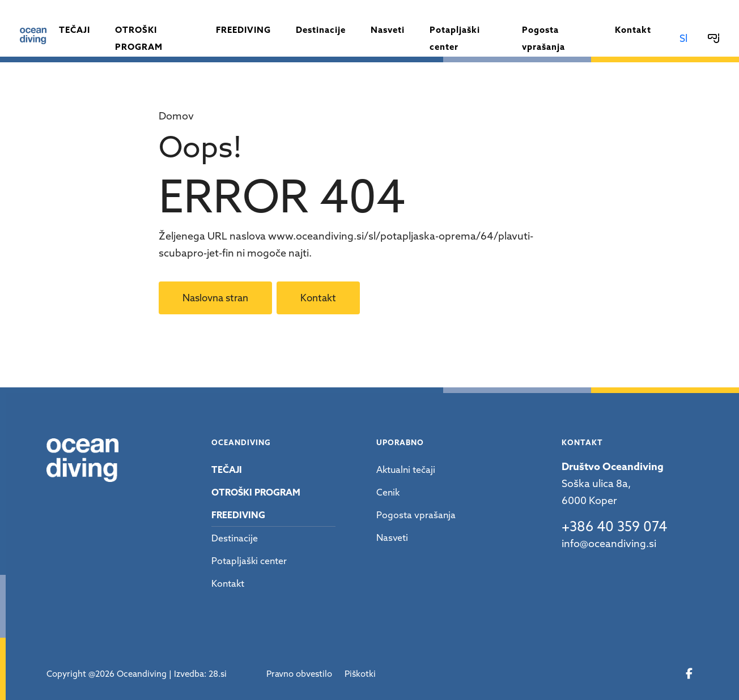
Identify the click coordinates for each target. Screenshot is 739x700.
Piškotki (360, 674)
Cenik (388, 492)
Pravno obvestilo (299, 674)
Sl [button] (683, 38)
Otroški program (139, 38)
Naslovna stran (215, 298)
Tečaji (75, 30)
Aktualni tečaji (406, 469)
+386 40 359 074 (614, 526)
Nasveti (388, 30)
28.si (218, 674)
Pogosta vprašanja (543, 38)
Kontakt (633, 30)
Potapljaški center (455, 38)
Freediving (243, 30)
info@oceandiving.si (609, 543)
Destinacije (321, 30)
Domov (176, 116)
